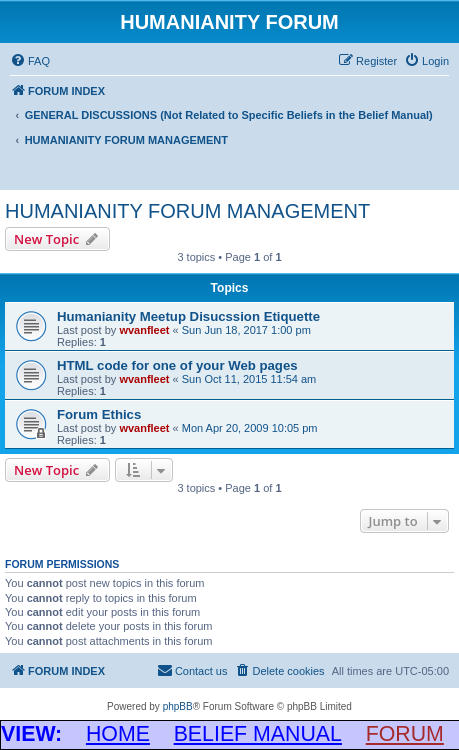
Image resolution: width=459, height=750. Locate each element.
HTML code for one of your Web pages (177, 365)
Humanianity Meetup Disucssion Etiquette (188, 316)
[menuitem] (30, 61)
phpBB (178, 706)
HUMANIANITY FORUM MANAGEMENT (187, 211)
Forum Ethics (99, 414)
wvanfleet (144, 330)
